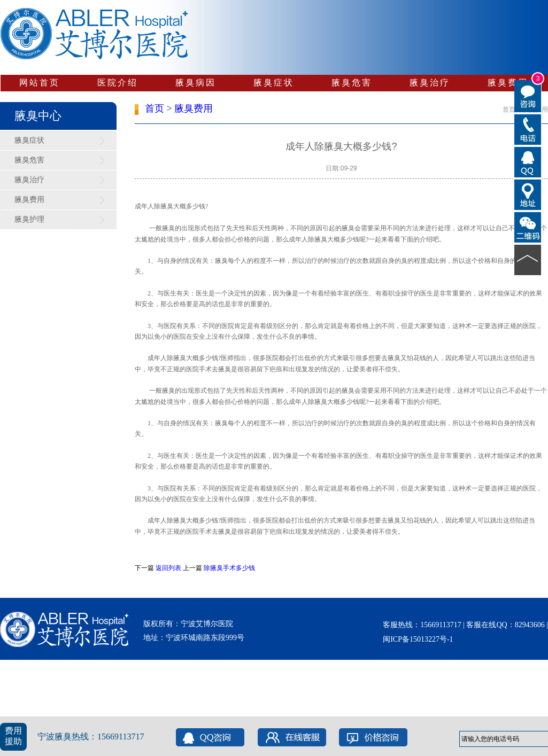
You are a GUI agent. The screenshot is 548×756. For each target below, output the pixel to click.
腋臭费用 (508, 83)
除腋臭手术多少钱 (229, 568)
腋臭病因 (196, 83)
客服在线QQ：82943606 (505, 625)
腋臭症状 (274, 83)
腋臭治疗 (430, 83)
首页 (155, 108)
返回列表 (168, 568)
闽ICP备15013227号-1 (418, 639)
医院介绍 (118, 83)
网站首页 (40, 83)
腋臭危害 (352, 83)
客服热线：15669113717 (423, 625)
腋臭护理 (29, 219)
